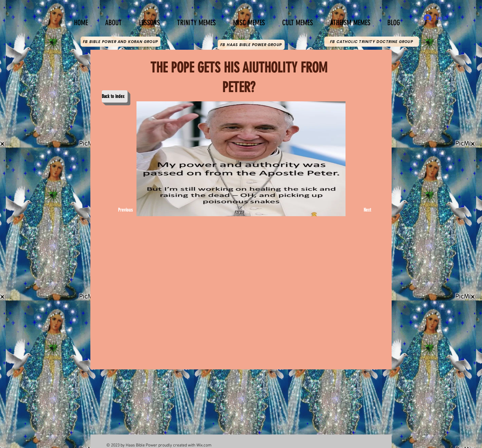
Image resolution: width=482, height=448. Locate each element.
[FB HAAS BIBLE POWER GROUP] (251, 45)
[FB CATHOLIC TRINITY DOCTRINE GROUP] (372, 42)
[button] (149, 20)
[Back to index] (115, 96)
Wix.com (204, 445)
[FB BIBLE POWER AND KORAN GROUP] (120, 42)
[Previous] (127, 210)
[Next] (364, 210)
